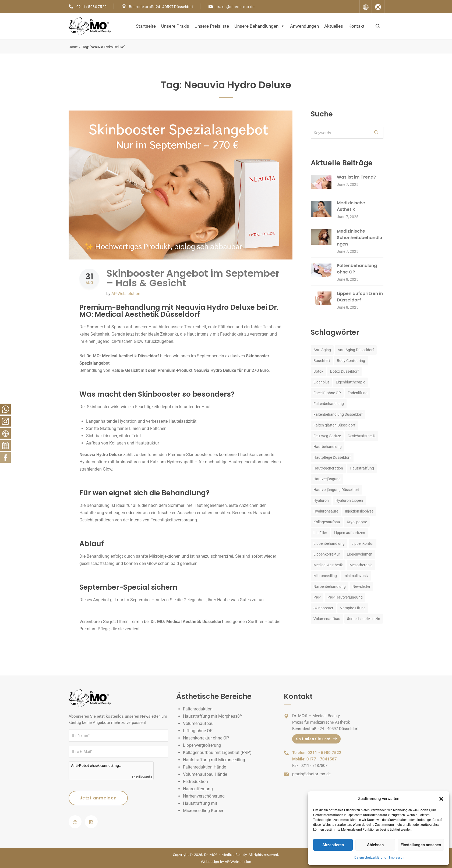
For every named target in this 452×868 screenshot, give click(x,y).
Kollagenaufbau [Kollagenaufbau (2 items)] (327, 522)
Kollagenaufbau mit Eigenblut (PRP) (217, 753)
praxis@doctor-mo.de (235, 7)
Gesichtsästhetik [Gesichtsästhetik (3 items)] (362, 436)
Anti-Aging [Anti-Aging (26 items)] (322, 350)
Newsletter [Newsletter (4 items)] (361, 586)
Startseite (146, 26)
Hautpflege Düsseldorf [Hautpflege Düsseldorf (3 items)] (332, 457)
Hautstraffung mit (200, 803)
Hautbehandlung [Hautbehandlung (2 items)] (328, 447)
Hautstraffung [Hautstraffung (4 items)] (362, 468)
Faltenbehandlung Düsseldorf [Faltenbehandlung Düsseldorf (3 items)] (338, 414)
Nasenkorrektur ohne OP (206, 738)
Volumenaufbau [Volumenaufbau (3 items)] (327, 619)
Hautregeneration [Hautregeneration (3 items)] (328, 468)
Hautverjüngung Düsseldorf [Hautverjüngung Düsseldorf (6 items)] (336, 490)
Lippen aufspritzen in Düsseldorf (360, 297)
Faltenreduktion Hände (204, 767)
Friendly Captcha (142, 777)
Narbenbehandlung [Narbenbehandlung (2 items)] (330, 586)
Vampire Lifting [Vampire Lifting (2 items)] (353, 608)
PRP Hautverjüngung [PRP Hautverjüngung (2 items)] (345, 597)
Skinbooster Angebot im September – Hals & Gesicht (193, 278)
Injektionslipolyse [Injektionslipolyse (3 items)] (359, 511)
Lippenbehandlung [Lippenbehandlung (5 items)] (329, 543)
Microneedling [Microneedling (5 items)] (325, 576)
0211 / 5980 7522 (91, 7)
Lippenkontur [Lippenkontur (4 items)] (363, 543)
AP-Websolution (126, 294)
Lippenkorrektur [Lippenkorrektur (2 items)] (327, 554)
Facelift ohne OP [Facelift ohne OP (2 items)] (327, 393)
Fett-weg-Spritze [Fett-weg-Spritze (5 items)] (327, 436)
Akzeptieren (333, 845)
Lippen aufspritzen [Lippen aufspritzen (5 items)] (349, 533)
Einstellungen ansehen (421, 845)
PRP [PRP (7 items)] (317, 597)
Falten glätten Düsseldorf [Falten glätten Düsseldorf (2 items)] (334, 425)
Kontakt (356, 26)
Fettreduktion (195, 782)
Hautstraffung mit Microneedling (214, 760)
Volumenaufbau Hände (205, 774)
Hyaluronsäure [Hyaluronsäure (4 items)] (326, 511)
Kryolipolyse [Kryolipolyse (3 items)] (357, 522)
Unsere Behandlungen (259, 26)
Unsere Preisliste (212, 26)
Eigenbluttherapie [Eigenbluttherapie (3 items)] (350, 382)
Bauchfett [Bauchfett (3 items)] (322, 361)
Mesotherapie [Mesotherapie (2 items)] (361, 565)
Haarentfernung (198, 789)
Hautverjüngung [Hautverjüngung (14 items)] (327, 479)
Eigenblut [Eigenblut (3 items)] (321, 382)
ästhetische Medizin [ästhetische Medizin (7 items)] (364, 619)
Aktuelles (334, 26)
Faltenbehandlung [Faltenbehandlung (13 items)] (329, 404)
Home (73, 47)
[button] (441, 799)
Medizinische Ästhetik (351, 206)
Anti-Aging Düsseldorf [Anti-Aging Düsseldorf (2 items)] (356, 350)
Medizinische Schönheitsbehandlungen (359, 238)
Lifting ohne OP (198, 731)
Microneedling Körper (203, 811)
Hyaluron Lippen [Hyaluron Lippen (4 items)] (349, 500)
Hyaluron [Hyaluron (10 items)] (321, 500)
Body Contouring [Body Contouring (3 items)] (351, 361)
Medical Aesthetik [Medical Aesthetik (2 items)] (328, 565)
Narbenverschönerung (204, 796)
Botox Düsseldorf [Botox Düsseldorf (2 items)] (345, 371)
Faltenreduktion (198, 709)
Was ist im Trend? (356, 177)
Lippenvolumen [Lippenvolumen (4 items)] (360, 554)
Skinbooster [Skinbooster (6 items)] (323, 608)
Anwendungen (304, 26)
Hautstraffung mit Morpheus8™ (213, 716)
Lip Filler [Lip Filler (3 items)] (320, 533)
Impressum (397, 858)
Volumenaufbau (198, 723)
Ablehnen (375, 845)
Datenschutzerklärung (370, 858)
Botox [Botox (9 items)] (318, 371)
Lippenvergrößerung (202, 745)
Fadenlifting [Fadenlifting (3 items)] (358, 393)
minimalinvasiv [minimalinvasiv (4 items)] (356, 576)
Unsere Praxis (175, 26)
